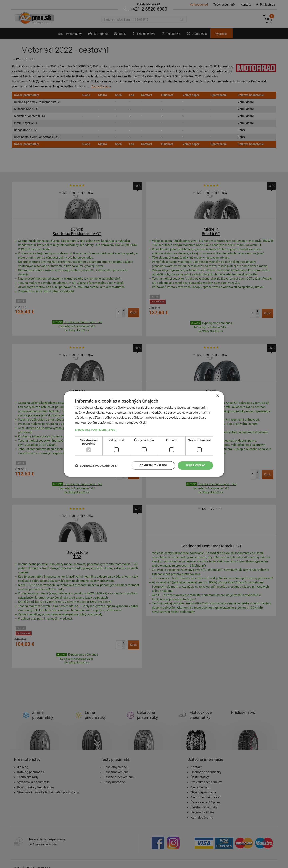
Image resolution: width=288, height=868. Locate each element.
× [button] (217, 396)
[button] (144, 429)
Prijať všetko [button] (195, 465)
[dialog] (144, 434)
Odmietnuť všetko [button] (151, 465)
